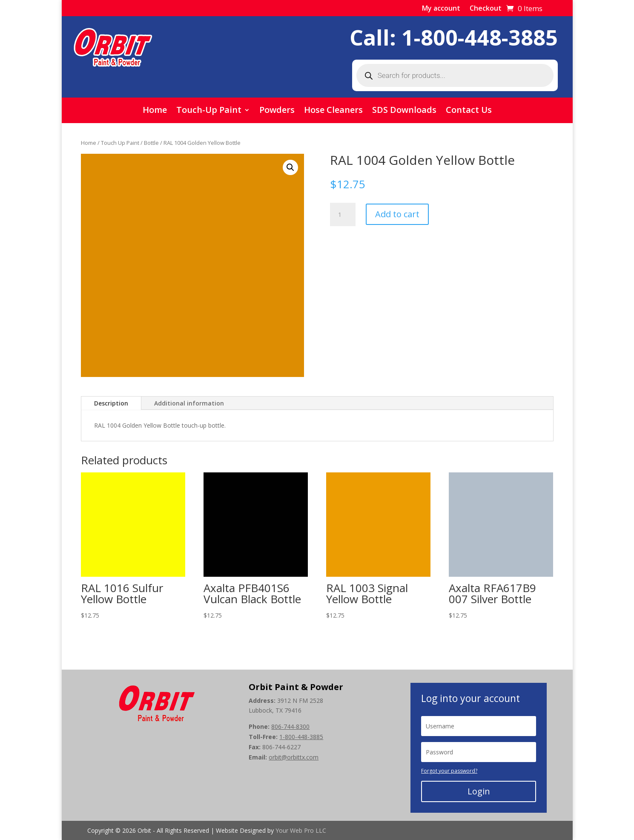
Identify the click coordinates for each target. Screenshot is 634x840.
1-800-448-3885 (480, 37)
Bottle (151, 143)
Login (479, 791)
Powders (277, 111)
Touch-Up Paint (209, 111)
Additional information (189, 403)
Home (155, 111)
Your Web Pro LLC (301, 830)
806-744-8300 (290, 726)
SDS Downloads (404, 111)
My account (441, 9)
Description (111, 403)
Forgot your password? (449, 771)
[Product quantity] (343, 215)
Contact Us (469, 111)
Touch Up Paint (120, 143)
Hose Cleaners (333, 111)
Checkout (486, 9)
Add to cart (397, 214)
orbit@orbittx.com (294, 757)
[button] (290, 167)
